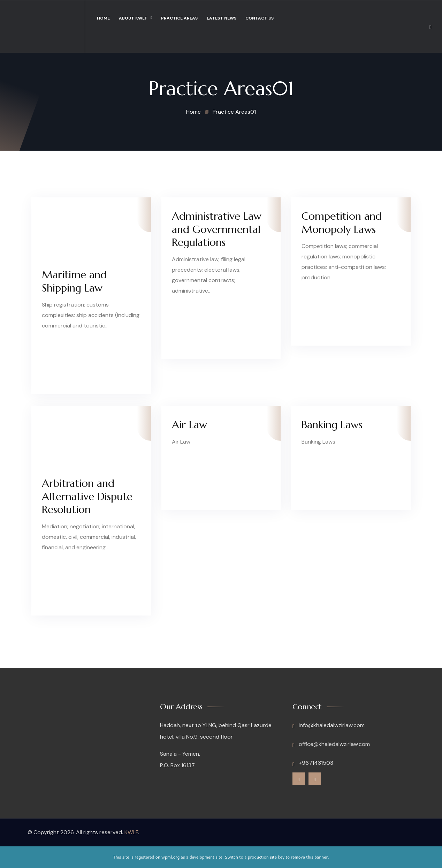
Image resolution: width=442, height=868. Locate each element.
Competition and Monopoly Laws (342, 223)
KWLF (131, 832)
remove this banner (309, 857)
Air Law (189, 425)
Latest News (222, 18)
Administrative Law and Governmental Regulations (217, 229)
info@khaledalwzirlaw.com (329, 725)
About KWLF (133, 18)
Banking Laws (332, 425)
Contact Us (260, 18)
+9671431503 (313, 763)
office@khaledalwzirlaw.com (331, 744)
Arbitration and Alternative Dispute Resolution (87, 496)
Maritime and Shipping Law (74, 281)
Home (103, 18)
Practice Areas (179, 18)
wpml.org (170, 857)
